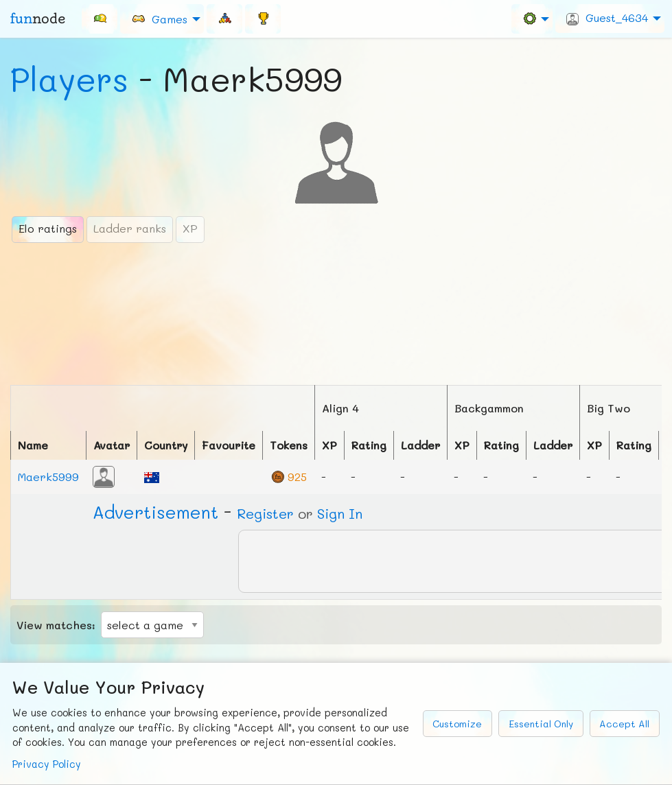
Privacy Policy (47, 764)
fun (38, 19)
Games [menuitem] (159, 18)
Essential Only (541, 724)
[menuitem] (100, 19)
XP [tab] (190, 228)
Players (69, 79)
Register (265, 513)
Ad (155, 512)
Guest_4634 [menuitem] (607, 18)
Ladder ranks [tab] (130, 228)
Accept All (624, 724)
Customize (457, 724)
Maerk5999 (48, 477)
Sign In (340, 513)
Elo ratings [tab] (48, 228)
